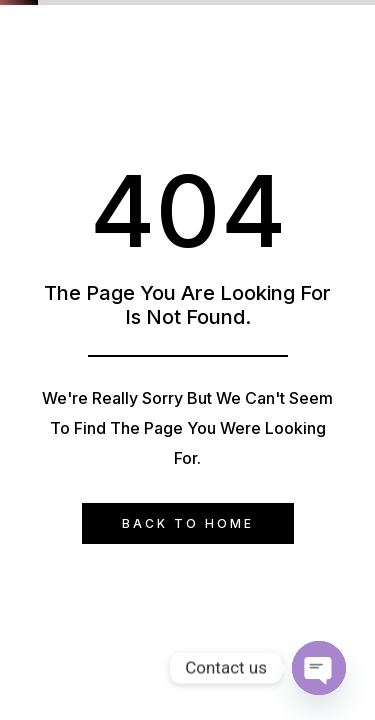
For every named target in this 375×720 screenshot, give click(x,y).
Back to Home (188, 523)
